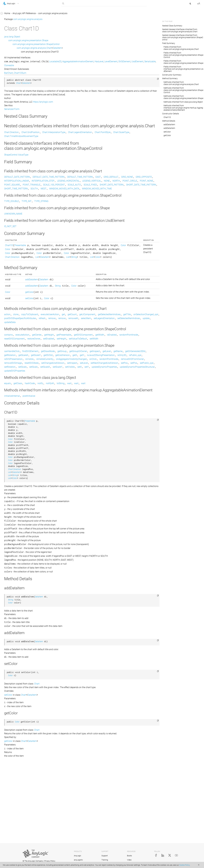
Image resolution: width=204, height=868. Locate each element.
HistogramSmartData (16, 201)
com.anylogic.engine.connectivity (19, 254)
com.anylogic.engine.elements (18, 265)
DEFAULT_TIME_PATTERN (122, 182)
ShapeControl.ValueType (58, 160)
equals (49, 448)
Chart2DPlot (11, 113)
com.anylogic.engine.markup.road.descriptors (20, 320)
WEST (144, 198)
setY (80, 432)
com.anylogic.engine (13, 24)
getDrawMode (90, 408)
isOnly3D (88, 416)
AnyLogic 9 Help (11, 19)
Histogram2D (12, 175)
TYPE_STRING (83, 218)
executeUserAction (92, 360)
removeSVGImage (55, 424)
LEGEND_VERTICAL (81, 190)
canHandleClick (54, 408)
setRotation (117, 428)
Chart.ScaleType (13, 83)
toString (102, 448)
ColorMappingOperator (17, 134)
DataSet (9, 145)
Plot (7, 212)
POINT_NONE (135, 190)
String (55, 286)
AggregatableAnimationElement (120, 61)
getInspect (137, 408)
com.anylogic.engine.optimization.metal (21, 343)
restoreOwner (110, 392)
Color (69, 270)
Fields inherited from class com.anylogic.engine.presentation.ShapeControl (183, 55)
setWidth (71, 396)
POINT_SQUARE (54, 194)
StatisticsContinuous (15, 223)
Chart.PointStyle (13, 77)
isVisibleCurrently (55, 420)
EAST (140, 182)
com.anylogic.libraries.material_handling (20, 391)
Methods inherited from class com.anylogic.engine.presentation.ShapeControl (183, 90)
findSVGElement (72, 408)
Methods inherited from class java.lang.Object (183, 102)
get (105, 360)
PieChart (9, 207)
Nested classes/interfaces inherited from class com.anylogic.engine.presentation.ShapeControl (183, 37)
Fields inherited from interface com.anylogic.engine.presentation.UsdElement (183, 69)
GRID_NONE (69, 186)
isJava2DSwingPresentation (67, 416)
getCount (114, 360)
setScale (130, 428)
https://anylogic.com (85, 102)
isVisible (135, 416)
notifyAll (92, 448)
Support (105, 856)
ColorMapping (12, 129)
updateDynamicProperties (98, 432)
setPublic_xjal (102, 428)
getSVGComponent (125, 388)
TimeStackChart (13, 249)
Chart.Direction (13, 56)
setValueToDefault (55, 396)
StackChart (11, 217)
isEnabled (51, 392)
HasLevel (141, 61)
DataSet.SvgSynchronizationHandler (21, 152)
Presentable (62, 267)
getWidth (142, 388)
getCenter (79, 388)
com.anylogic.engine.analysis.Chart (76, 48)
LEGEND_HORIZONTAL (57, 190)
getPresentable (106, 388)
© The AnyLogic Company (33, 861)
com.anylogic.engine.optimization (19, 336)
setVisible (63, 432)
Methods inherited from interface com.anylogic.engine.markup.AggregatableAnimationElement (183, 108)
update (144, 367)
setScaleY (51, 432)
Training (105, 860)
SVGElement (66, 65)
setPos (80, 428)
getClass (60, 448)
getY (48, 416)
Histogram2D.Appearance (18, 180)
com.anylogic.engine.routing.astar (20, 379)
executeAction (64, 388)
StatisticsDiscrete (14, 228)
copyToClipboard (71, 360)
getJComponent (129, 360)
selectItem (84, 367)
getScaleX (100, 412)
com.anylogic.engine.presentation (19, 359)
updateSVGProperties (56, 436)
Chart (8, 51)
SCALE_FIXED (132, 194)
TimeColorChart (13, 233)
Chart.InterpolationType (17, 67)
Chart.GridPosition (14, 61)
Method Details (169, 121)
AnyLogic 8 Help (11, 14)
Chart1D (9, 97)
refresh (147, 364)
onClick (103, 420)
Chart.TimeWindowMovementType (21, 90)
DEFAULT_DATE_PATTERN (59, 182)
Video (129, 860)
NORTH (105, 190)
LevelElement (52, 65)
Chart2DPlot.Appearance (17, 118)
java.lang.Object (54, 37)
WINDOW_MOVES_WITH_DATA (61, 201)
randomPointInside (68, 392)
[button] (14, 3)
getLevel (149, 408)
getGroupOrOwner (120, 408)
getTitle (75, 364)
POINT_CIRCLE (119, 190)
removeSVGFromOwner (142, 420)
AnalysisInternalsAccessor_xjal (20, 35)
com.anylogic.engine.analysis (17, 30)
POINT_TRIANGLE (73, 194)
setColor (67, 340)
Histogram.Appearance (17, 170)
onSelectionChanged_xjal (94, 364)
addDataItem (69, 311)
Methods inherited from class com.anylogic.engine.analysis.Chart (181, 83)
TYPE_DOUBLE (53, 218)
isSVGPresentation (119, 416)
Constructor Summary (172, 75)
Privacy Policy (50, 861)
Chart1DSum (12, 102)
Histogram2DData (14, 185)
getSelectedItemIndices (57, 364)
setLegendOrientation (102, 367)
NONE (96, 190)
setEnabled (124, 392)
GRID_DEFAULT (53, 186)
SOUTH (135, 198)
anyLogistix (78, 860)
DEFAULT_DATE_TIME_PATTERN (90, 182)
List (104, 282)
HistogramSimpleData (16, 196)
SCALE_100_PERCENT (96, 194)
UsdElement (79, 65)
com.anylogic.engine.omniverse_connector (21, 329)
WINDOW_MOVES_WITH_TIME (94, 201)
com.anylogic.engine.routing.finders (20, 384)
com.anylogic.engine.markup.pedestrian (21, 297)
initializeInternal (54, 469)
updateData (52, 371)
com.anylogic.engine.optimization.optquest (20, 352)
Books (129, 856)
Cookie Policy (184, 865)
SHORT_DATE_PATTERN (58, 198)
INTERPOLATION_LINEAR (109, 186)
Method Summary (170, 78)
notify (82, 448)
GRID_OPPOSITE (86, 186)
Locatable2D (97, 61)
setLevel (126, 424)
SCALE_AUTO (116, 194)
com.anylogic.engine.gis (15, 270)
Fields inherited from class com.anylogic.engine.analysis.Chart (181, 48)
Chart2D (9, 108)
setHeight (137, 392)
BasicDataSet (12, 46)
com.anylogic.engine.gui (15, 276)
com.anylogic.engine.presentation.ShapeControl (78, 44)
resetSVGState (73, 424)
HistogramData (13, 191)
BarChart (10, 40)
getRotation (86, 412)
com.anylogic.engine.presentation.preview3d (21, 366)
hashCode (72, 448)
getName (50, 412)
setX (73, 432)
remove (50, 367)
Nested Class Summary (172, 26)
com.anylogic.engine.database (18, 260)
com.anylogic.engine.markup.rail (19, 313)
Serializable (92, 65)
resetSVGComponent (90, 392)
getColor (67, 331)
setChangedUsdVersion (95, 424)
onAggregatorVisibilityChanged (81, 420)
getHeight (91, 388)
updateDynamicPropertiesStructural (131, 432)
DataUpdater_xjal (14, 159)
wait (111, 448)
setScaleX (152, 428)
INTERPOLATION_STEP (136, 186)
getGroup (104, 408)
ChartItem (10, 123)
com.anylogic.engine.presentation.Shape (70, 40)
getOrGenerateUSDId (68, 412)
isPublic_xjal (101, 416)
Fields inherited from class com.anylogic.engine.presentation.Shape (183, 62)
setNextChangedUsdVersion (60, 428)
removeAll (71, 367)
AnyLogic (78, 856)
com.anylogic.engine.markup (17, 281)
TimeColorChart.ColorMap (18, 238)
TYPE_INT (68, 218)
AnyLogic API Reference (66, 13)
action (49, 360)
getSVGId (124, 412)
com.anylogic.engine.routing (17, 374)
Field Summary (169, 43)
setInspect (114, 424)
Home (49, 13)
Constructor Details (171, 114)
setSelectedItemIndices (126, 367)
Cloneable (103, 65)
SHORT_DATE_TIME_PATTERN (87, 198)
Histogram (10, 164)
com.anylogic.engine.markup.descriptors (20, 288)
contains (50, 388)
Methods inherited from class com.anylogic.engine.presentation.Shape (183, 97)
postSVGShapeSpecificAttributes (125, 364)
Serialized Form (54, 109)
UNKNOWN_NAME (55, 231)
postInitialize (71, 469)
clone (58, 360)
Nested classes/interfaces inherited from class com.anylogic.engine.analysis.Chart (180, 30)
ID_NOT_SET (52, 248)
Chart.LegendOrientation (17, 72)
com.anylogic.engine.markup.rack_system (20, 306)
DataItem (10, 139)
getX (151, 412)
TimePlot (10, 244)
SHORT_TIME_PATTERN (117, 198)
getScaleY (112, 412)
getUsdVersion (139, 412)
